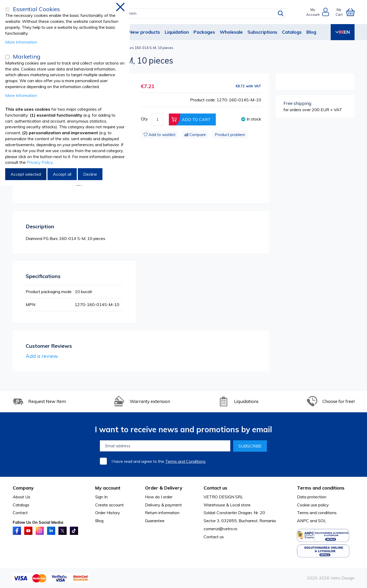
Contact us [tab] (215, 488)
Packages (204, 32)
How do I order (159, 497)
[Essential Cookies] (7, 9)
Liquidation (177, 32)
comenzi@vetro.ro (220, 529)
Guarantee (155, 521)
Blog (311, 32)
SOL (322, 521)
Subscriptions (262, 32)
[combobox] (188, 13)
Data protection (312, 497)
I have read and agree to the (159, 461)
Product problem (230, 135)
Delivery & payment (163, 505)
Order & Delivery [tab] (164, 488)
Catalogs (292, 32)
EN (343, 32)
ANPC (303, 521)
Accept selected (26, 174)
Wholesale (231, 32)
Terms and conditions (317, 513)
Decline (90, 174)
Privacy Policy (40, 162)
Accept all (62, 174)
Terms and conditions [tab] (321, 488)
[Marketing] (7, 57)
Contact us (214, 537)
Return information (162, 513)
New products (144, 32)
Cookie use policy (313, 505)
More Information (21, 42)
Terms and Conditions (185, 461)
